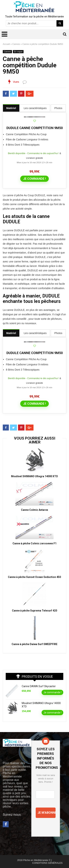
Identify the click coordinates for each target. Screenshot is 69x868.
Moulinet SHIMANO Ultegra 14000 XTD (34, 476)
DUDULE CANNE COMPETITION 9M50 (35, 128)
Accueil (6, 44)
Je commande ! (34, 179)
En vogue (18, 52)
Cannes (16, 44)
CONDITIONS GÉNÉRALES (47, 863)
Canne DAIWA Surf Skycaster (39, 686)
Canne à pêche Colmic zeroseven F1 (34, 543)
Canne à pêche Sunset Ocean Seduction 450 (34, 577)
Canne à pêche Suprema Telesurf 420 (34, 611)
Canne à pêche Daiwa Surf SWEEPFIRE (34, 644)
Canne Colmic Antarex (34, 510)
